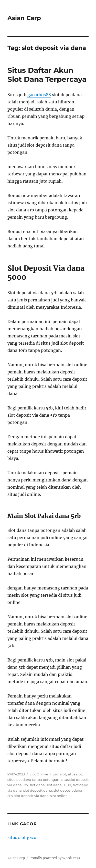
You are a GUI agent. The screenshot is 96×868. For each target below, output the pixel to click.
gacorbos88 (39, 95)
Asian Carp (24, 18)
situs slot (75, 774)
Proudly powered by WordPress (55, 858)
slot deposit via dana (31, 796)
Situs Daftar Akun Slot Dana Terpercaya (47, 75)
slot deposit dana (38, 790)
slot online (59, 796)
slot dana (37, 785)
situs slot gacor (23, 837)
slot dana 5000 (59, 785)
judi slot (59, 774)
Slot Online (39, 774)
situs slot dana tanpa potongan (33, 780)
